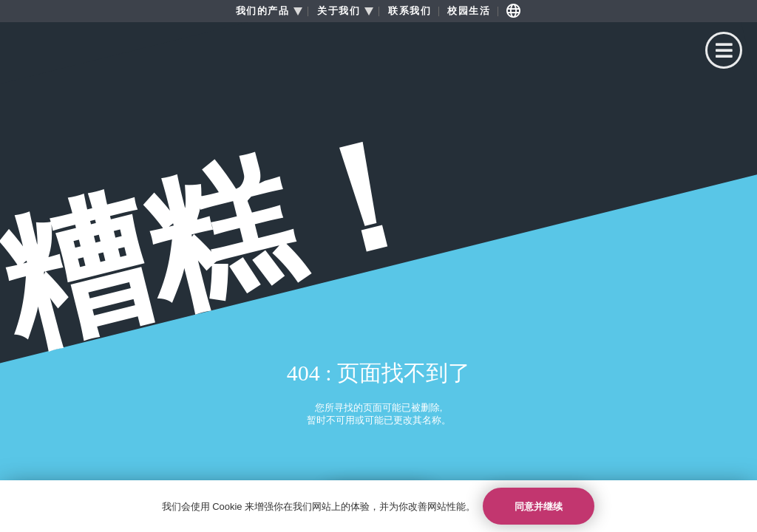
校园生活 (469, 11)
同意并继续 (539, 507)
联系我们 (410, 11)
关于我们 (339, 11)
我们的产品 (263, 11)
